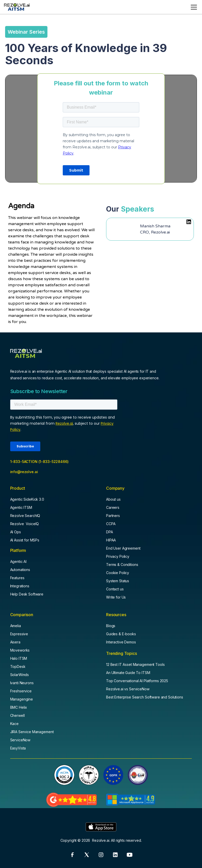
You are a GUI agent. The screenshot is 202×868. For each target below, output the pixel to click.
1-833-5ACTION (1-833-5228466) (39, 462)
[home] (17, 7)
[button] (193, 7)
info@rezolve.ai (24, 472)
